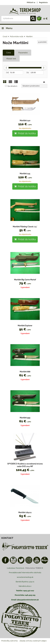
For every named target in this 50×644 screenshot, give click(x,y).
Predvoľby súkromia (9, 641)
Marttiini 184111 (25, 512)
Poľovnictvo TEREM (33, 568)
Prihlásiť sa (31, 3)
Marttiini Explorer (25, 326)
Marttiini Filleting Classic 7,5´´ (25, 227)
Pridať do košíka (25, 133)
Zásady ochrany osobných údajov (33, 641)
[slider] (6, 68)
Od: (15, 73)
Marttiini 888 (25, 372)
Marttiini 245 (25, 174)
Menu (6, 28)
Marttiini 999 (25, 418)
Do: (35, 73)
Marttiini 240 (25, 120)
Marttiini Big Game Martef (25, 280)
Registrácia (43, 3)
